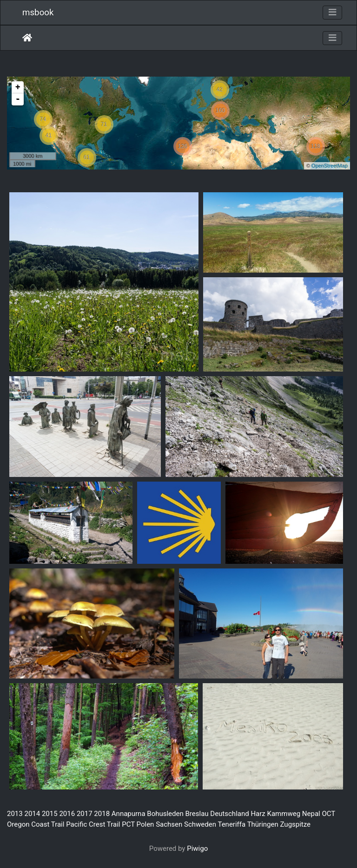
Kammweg (284, 814)
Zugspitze (296, 824)
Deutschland (229, 814)
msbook (38, 13)
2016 (67, 814)
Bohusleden (165, 814)
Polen (145, 824)
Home (27, 38)
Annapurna (129, 814)
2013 (15, 814)
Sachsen (169, 824)
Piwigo (197, 848)
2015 (50, 814)
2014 (32, 814)
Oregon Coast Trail (36, 824)
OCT (328, 814)
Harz (258, 814)
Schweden (200, 824)
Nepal (311, 814)
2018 (102, 814)
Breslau (197, 814)
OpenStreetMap (330, 166)
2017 (85, 814)
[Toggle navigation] (332, 13)
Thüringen (263, 824)
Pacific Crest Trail (93, 824)
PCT (128, 824)
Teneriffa (231, 824)
